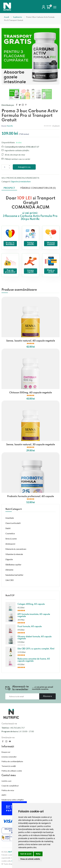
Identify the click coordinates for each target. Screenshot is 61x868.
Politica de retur (8, 790)
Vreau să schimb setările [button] (30, 859)
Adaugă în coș (24, 167)
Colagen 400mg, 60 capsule (31, 604)
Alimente (9, 570)
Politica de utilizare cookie (12, 771)
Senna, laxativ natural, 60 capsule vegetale (31, 341)
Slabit (8, 528)
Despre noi (6, 752)
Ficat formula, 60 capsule (30, 627)
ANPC (4, 795)
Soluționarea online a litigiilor (13, 800)
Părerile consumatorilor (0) (38, 188)
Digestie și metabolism (21, 181)
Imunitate (10, 518)
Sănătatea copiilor (13, 564)
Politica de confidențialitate (12, 761)
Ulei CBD (10, 580)
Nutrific (10, 126)
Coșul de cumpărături (10, 786)
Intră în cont (6, 781)
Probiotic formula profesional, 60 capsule (30, 496)
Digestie (9, 559)
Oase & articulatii (13, 523)
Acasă (7, 17)
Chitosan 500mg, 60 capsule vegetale (30, 393)
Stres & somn (11, 539)
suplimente (18, 17)
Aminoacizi (10, 544)
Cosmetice (10, 533)
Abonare (48, 696)
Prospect (9, 188)
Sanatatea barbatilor (14, 575)
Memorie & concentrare (16, 549)
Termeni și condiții (9, 766)
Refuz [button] (38, 854)
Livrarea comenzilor (9, 757)
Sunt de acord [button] (26, 854)
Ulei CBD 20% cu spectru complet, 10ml (36, 649)
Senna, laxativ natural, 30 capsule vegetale (30, 445)
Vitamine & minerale (14, 554)
